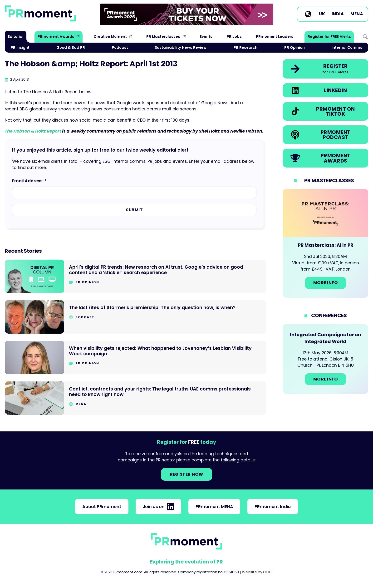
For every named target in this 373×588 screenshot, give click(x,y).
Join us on (158, 507)
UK (322, 14)
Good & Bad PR (71, 47)
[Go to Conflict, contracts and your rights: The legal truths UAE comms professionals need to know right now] (136, 398)
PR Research (245, 47)
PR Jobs (234, 37)
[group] (187, 14)
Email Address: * (29, 181)
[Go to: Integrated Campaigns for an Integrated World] (326, 359)
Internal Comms (347, 47)
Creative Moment (110, 37)
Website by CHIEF (257, 572)
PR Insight (20, 47)
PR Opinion (294, 47)
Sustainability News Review (181, 47)
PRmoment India (273, 507)
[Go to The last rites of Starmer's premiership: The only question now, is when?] (136, 317)
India (338, 14)
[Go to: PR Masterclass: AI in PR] (326, 243)
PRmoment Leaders (275, 37)
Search (365, 37)
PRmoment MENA (214, 507)
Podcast (120, 47)
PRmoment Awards (56, 37)
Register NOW (187, 474)
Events (206, 37)
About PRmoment (102, 507)
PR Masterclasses (163, 37)
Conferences (329, 315)
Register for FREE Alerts (329, 37)
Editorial (16, 37)
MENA (357, 14)
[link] (187, 14)
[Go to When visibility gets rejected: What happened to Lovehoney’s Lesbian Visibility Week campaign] (136, 358)
